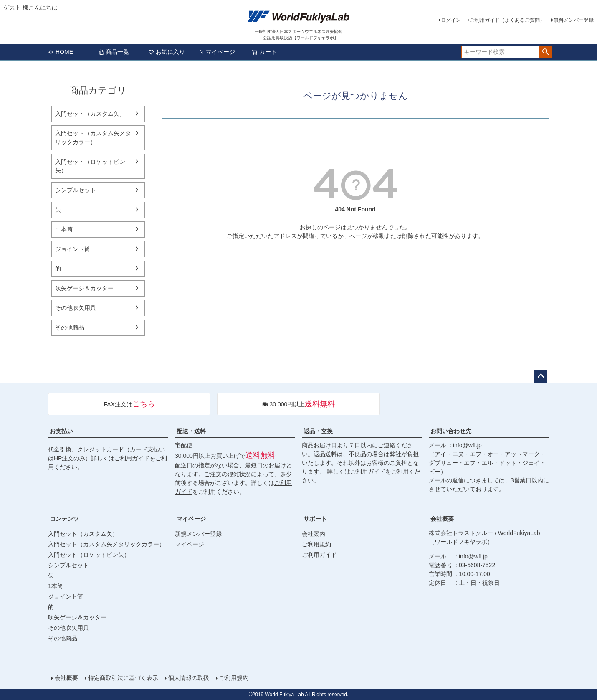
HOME (61, 52)
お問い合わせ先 (451, 431)
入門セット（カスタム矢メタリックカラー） (93, 138)
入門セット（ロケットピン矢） (90, 166)
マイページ (217, 52)
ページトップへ (541, 376)
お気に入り (167, 52)
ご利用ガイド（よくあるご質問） (507, 20)
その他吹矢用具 (76, 308)
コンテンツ (64, 519)
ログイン (451, 20)
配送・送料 (191, 431)
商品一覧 (114, 52)
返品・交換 (318, 431)
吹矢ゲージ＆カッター (84, 288)
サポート (315, 519)
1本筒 (56, 586)
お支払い (61, 431)
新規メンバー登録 (198, 534)
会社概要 (442, 519)
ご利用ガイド (132, 458)
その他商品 (70, 327)
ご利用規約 (316, 544)
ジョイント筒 (73, 249)
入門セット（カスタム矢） (90, 114)
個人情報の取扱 (189, 678)
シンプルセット (76, 190)
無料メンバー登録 (574, 20)
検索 (545, 52)
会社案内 (314, 534)
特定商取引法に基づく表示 (123, 678)
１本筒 (64, 229)
